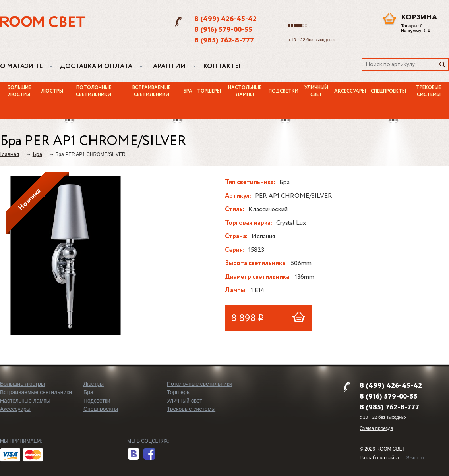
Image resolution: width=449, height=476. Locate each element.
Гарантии (168, 67)
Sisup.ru (415, 458)
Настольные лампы (245, 91)
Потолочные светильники (94, 91)
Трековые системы (191, 409)
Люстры (52, 91)
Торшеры (209, 91)
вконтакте (134, 454)
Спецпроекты (388, 91)
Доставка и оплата (96, 67)
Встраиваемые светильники (151, 91)
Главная (10, 154)
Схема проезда (376, 428)
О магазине (21, 67)
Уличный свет (316, 91)
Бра (188, 91)
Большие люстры (19, 91)
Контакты (222, 67)
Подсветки (284, 91)
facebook (149, 454)
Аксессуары (350, 91)
